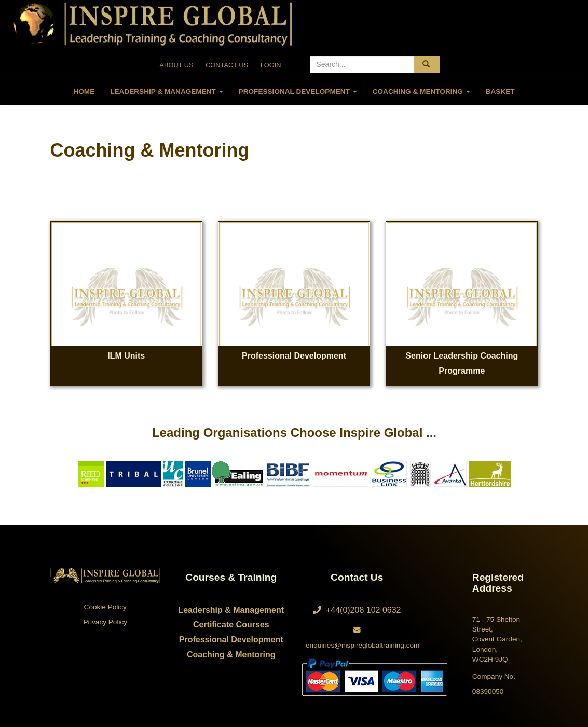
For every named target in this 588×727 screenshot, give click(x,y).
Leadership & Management (231, 610)
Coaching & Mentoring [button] (421, 92)
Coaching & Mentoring (231, 655)
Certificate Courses (231, 625)
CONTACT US (227, 65)
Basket (500, 92)
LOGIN (271, 65)
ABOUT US (176, 65)
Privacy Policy (105, 622)
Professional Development (231, 640)
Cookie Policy (105, 607)
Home (84, 92)
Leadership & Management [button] (166, 92)
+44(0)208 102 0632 (357, 610)
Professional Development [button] (298, 92)
